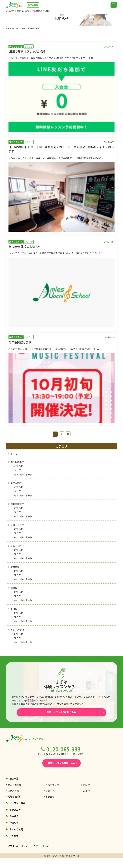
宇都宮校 (15, 567)
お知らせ (15, 28)
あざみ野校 (16, 483)
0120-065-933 (63, 749)
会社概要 (14, 836)
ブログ (17, 470)
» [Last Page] (68, 434)
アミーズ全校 (17, 630)
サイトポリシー (43, 846)
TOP (8, 28)
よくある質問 (16, 829)
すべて (14, 453)
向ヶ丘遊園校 (17, 462)
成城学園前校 (17, 504)
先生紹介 (14, 816)
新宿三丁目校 (17, 525)
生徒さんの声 (16, 810)
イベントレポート (23, 474)
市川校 (14, 609)
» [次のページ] (62, 434)
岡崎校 (14, 588)
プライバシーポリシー (19, 846)
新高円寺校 (16, 546)
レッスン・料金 (17, 803)
